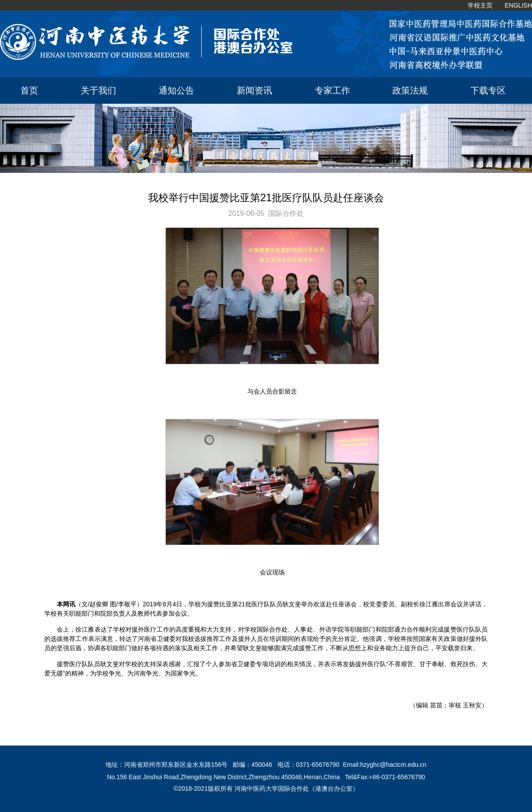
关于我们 (98, 90)
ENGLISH (518, 5)
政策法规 (410, 90)
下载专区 (488, 90)
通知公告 (176, 90)
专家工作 (332, 90)
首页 (29, 90)
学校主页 (480, 5)
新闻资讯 (254, 90)
